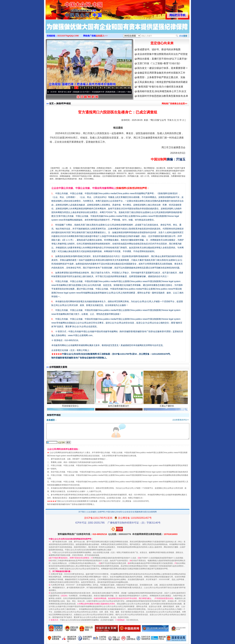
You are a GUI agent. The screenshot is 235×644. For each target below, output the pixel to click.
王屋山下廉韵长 (167, 406)
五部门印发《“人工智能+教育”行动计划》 (159, 63)
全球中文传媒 (70, 9)
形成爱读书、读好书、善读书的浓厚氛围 (159, 49)
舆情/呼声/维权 (64, 103)
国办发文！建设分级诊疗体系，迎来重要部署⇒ (162, 68)
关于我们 (82, 512)
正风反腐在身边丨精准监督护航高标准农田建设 (162, 82)
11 (113, 88)
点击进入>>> (102, 36)
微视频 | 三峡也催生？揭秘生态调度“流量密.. (129, 92)
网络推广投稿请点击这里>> (174, 104)
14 (125, 88)
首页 (51, 103)
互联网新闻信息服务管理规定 (93, 459)
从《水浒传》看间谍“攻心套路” (61, 92)
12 (117, 88)
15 (129, 88)
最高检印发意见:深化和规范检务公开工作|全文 (162, 91)
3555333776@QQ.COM (68, 36)
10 (109, 88)
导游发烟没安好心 (71, 406)
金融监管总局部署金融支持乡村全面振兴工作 (161, 73)
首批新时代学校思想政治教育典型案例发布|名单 (163, 96)
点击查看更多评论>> (181, 420)
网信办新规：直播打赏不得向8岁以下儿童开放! (162, 59)
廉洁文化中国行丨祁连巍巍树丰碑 (92, 92)
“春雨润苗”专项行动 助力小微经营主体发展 (160, 87)
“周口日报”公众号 (158, 120)
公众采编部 (92, 512)
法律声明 (101, 512)
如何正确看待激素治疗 (119, 406)
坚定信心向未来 (162, 43)
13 (121, 88)
